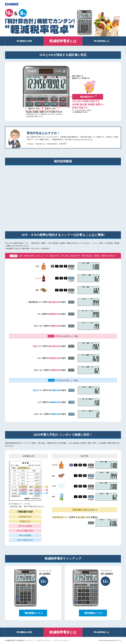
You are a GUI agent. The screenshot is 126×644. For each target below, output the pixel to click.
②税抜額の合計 (25, 517)
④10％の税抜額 (25, 526)
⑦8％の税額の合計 (25, 540)
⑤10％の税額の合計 (25, 531)
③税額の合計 (25, 521)
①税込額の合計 (25, 512)
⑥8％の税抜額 (25, 535)
